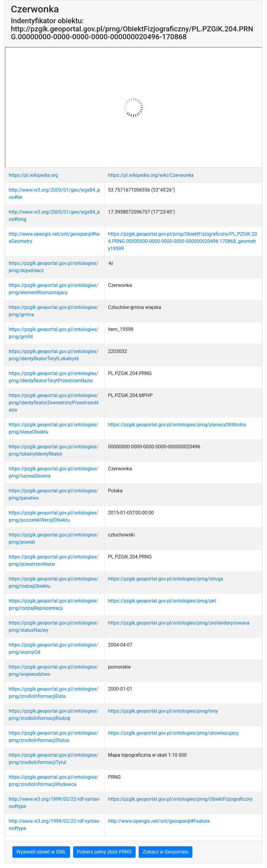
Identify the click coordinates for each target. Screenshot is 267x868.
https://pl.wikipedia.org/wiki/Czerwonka (151, 175)
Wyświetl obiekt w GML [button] (41, 852)
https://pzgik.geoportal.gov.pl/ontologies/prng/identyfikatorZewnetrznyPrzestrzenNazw (54, 403)
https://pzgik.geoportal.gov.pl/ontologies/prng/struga (166, 579)
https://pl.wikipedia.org (34, 175)
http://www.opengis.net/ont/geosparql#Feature (159, 821)
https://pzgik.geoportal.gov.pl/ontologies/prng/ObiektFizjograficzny (180, 799)
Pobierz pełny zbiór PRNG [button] (105, 852)
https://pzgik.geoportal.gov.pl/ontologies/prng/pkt (162, 601)
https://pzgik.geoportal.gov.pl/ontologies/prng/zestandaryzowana (179, 623)
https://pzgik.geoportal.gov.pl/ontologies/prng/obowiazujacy (173, 733)
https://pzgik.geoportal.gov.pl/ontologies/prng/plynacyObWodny (177, 425)
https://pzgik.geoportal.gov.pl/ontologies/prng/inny (163, 711)
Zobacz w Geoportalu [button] (166, 852)
